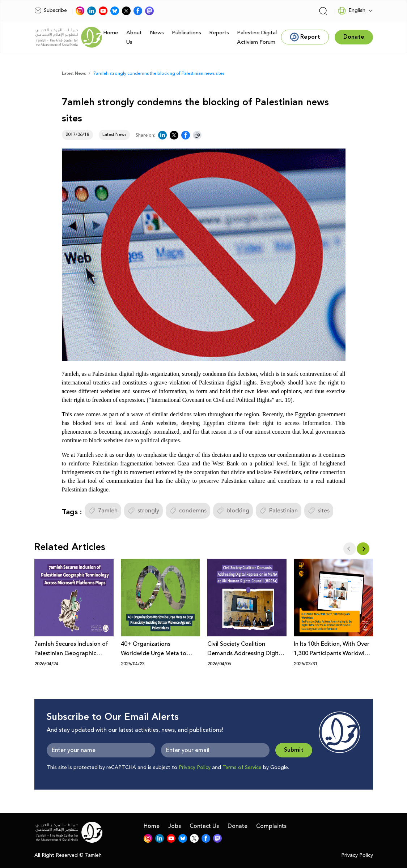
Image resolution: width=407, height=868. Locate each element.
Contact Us (204, 826)
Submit (294, 750)
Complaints (271, 826)
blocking (233, 511)
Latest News (74, 74)
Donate (238, 826)
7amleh (103, 511)
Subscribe (51, 10)
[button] (363, 549)
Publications (186, 33)
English (351, 11)
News (157, 33)
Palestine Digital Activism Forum (257, 37)
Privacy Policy (195, 768)
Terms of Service (242, 768)
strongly (143, 511)
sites (319, 511)
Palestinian (279, 511)
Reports (219, 33)
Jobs (175, 826)
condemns (188, 511)
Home (111, 33)
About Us (134, 37)
